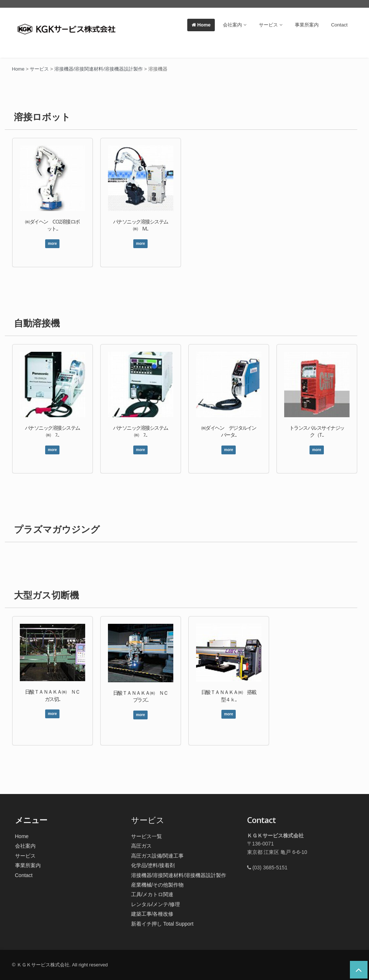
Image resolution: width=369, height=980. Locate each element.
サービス (271, 25)
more (52, 244)
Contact (339, 25)
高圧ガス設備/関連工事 (158, 856)
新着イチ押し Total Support (162, 924)
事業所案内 (307, 25)
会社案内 (235, 25)
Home (201, 25)
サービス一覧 (146, 836)
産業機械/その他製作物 (158, 885)
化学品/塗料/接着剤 (153, 865)
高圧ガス (141, 846)
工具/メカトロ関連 (152, 894)
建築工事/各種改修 (152, 914)
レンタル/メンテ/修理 (156, 904)
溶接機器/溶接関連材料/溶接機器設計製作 (179, 875)
